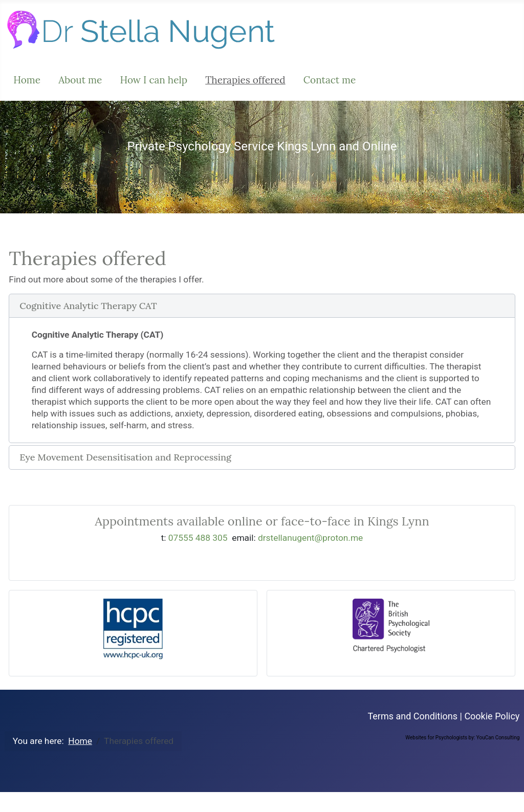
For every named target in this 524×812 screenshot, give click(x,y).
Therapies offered (245, 80)
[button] (262, 306)
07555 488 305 (198, 538)
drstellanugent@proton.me (310, 538)
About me (80, 80)
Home (27, 80)
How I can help (154, 80)
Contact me (330, 80)
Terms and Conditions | (416, 716)
